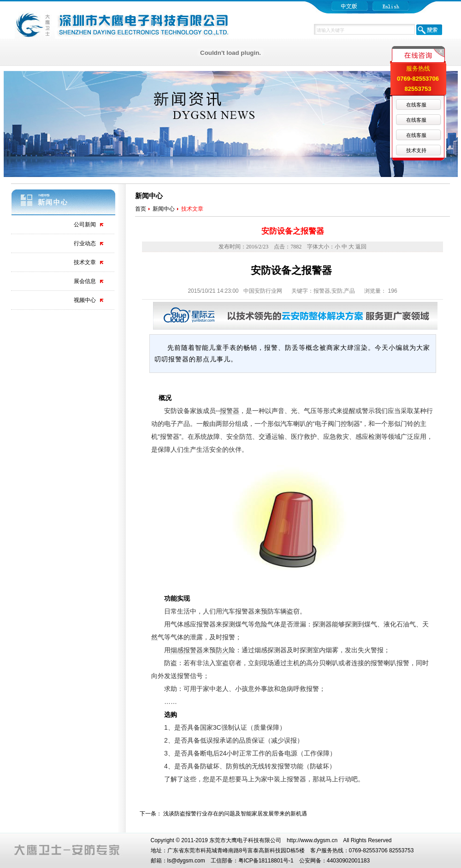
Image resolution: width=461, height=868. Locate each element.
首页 (141, 209)
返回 (361, 247)
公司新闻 (85, 224)
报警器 (230, 411)
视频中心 (85, 300)
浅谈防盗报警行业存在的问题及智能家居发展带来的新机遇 (235, 814)
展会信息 (85, 281)
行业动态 (85, 243)
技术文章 (85, 262)
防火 (222, 650)
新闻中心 (164, 209)
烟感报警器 (187, 650)
